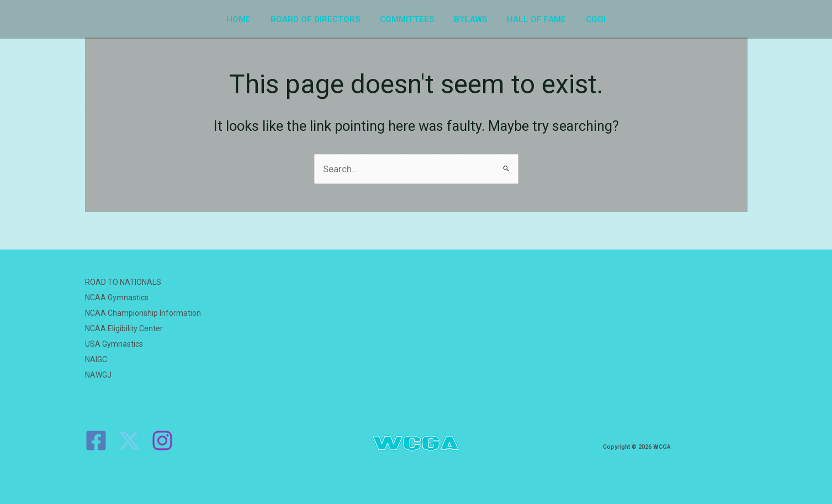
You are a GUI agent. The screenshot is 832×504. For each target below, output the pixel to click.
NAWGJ (98, 375)
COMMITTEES (409, 19)
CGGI (587, 19)
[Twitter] (129, 441)
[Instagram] (162, 441)
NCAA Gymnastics (117, 298)
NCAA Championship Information (143, 313)
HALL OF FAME (531, 19)
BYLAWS (469, 19)
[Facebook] (96, 441)
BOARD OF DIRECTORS (320, 19)
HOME (247, 19)
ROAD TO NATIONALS (123, 282)
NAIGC (96, 359)
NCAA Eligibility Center (124, 328)
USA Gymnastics (114, 344)
